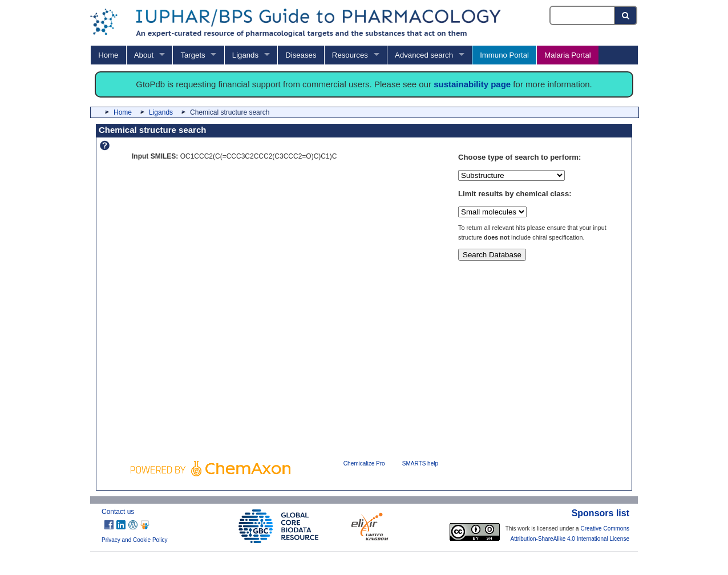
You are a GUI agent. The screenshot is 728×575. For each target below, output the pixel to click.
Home (108, 55)
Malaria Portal (567, 55)
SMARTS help (420, 463)
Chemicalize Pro (364, 463)
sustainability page (472, 84)
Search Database (492, 255)
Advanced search (424, 55)
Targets (193, 55)
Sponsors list (600, 513)
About (144, 55)
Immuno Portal (504, 55)
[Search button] (626, 15)
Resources (350, 55)
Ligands (245, 55)
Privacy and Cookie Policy (135, 540)
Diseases (301, 55)
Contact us (118, 512)
